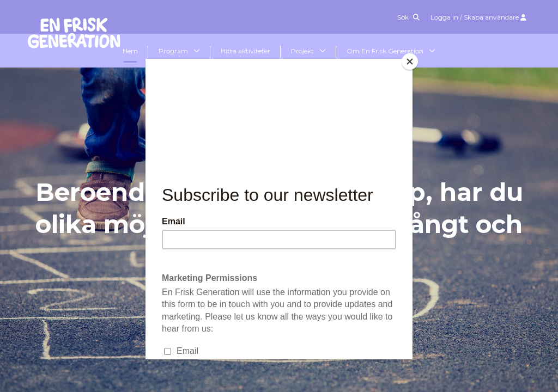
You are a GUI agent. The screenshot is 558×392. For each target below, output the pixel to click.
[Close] (410, 62)
